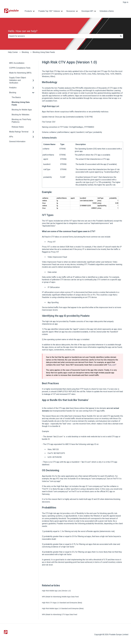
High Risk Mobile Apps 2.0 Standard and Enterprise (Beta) (63, 608)
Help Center (13, 52)
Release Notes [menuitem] (18, 127)
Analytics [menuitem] (13, 88)
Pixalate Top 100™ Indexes (49, 11)
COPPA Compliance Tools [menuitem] (20, 68)
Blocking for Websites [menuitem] (21, 115)
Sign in (126, 2)
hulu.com (112, 365)
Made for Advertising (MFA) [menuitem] (20, 73)
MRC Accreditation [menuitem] (17, 63)
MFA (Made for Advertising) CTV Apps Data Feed (60, 614)
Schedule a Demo (107, 11)
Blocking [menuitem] (13, 93)
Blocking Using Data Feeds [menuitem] (21, 103)
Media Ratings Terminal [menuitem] (19, 132)
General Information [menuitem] (17, 141)
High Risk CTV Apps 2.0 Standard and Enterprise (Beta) (62, 603)
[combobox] (63, 36)
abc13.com (58, 437)
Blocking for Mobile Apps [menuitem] (22, 110)
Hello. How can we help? (23, 31)
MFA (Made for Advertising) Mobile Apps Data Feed (60, 597)
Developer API (87, 11)
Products (28, 11)
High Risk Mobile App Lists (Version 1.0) (56, 591)
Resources (71, 11)
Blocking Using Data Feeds (44, 52)
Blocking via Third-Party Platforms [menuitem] (21, 121)
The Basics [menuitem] (16, 97)
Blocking (25, 52)
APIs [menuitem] (11, 137)
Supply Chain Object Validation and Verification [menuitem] (18, 80)
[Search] (121, 36)
